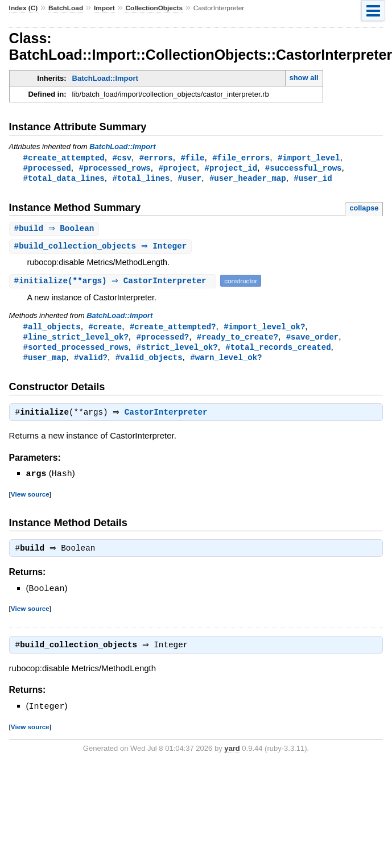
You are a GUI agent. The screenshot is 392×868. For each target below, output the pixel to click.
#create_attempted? (173, 330)
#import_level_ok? (264, 330)
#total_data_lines (64, 179)
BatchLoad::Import (105, 78)
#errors (156, 158)
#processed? (162, 340)
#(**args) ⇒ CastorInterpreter (114, 284)
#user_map (45, 362)
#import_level (309, 158)
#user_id (313, 179)
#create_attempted (64, 158)
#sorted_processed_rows (76, 351)
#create (105, 330)
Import (104, 8)
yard (232, 755)
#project (177, 169)
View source (30, 500)
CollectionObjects (154, 8)
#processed (47, 169)
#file (192, 158)
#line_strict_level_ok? (76, 340)
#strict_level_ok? (177, 351)
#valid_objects (149, 362)
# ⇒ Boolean (56, 231)
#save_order (313, 340)
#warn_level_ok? (226, 362)
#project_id (231, 169)
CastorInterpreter (169, 419)
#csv (122, 158)
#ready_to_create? (238, 340)
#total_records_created (278, 351)
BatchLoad (66, 8)
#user (189, 179)
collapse (364, 210)
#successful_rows (304, 169)
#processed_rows (114, 169)
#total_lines (141, 179)
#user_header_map (248, 179)
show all (304, 78)
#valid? (91, 362)
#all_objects (52, 330)
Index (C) (24, 8)
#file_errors (241, 158)
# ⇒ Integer (102, 249)
